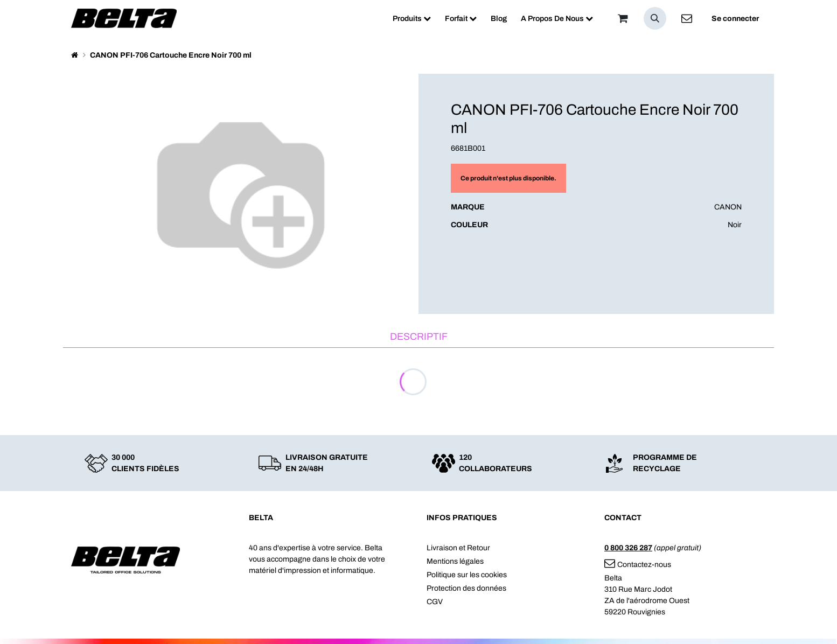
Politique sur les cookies (467, 575)
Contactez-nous (638, 565)
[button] (655, 18)
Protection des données (466, 588)
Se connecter (735, 19)
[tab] (418, 337)
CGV (435, 602)
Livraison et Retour (458, 548)
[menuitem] (412, 19)
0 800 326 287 (628, 548)
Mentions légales (455, 561)
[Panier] (623, 18)
